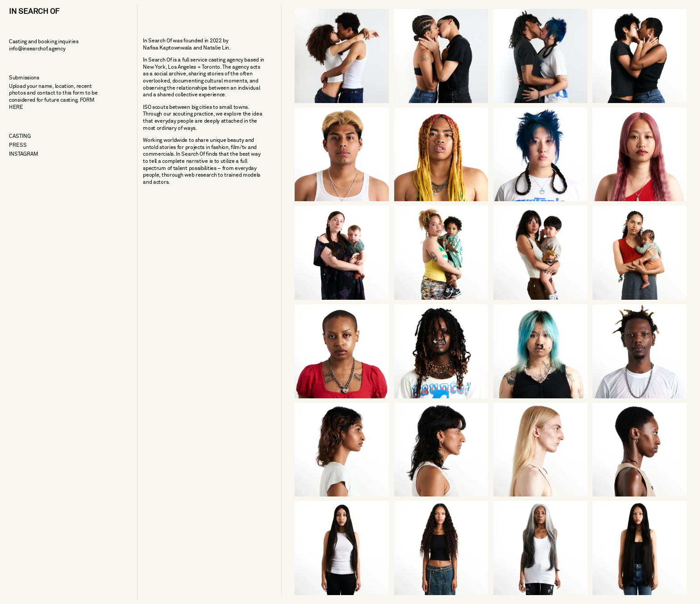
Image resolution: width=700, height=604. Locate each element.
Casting (20, 136)
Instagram (24, 154)
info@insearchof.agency (37, 49)
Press (18, 145)
